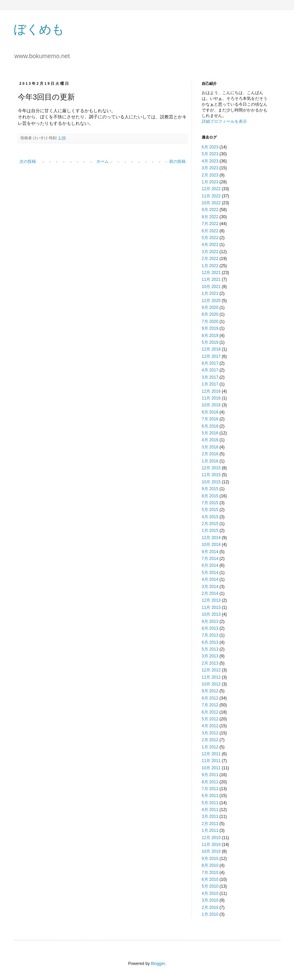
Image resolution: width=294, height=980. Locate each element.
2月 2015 (210, 524)
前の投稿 (177, 161)
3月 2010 (210, 900)
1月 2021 (210, 293)
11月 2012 (211, 677)
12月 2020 (211, 301)
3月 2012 (210, 733)
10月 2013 (211, 614)
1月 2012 (210, 747)
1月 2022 (210, 266)
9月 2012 (210, 691)
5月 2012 (210, 719)
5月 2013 (210, 649)
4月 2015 (210, 517)
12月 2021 (211, 273)
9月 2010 (210, 859)
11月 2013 (211, 607)
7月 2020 (210, 322)
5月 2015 (210, 510)
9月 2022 (210, 210)
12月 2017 (211, 356)
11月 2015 (211, 475)
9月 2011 (210, 775)
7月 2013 (210, 635)
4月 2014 (210, 579)
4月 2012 (210, 726)
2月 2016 (210, 454)
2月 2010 (210, 907)
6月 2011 (210, 796)
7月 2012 (210, 705)
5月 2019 (210, 342)
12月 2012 (211, 670)
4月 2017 (210, 370)
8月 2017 (210, 363)
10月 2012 (211, 684)
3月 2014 (210, 587)
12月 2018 (211, 349)
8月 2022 (210, 217)
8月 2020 (210, 314)
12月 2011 (211, 754)
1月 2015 (210, 531)
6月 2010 (210, 879)
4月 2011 (210, 810)
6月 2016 (210, 426)
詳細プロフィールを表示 (224, 121)
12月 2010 (211, 838)
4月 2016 (210, 440)
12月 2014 (211, 538)
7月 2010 (210, 873)
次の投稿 (28, 161)
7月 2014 (210, 559)
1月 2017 (210, 384)
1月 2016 (210, 461)
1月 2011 (210, 831)
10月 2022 (211, 203)
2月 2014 (210, 593)
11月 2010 (211, 845)
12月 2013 (211, 600)
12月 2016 (211, 391)
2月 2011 (210, 824)
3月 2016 (210, 447)
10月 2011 (211, 768)
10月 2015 (211, 482)
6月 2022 (210, 231)
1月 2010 (210, 914)
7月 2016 (210, 419)
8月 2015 (210, 496)
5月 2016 (210, 433)
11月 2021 (211, 279)
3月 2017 (210, 377)
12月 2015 (211, 468)
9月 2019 (210, 328)
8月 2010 (210, 865)
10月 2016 (211, 405)
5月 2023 (210, 154)
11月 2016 (211, 398)
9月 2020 (210, 308)
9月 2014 (210, 552)
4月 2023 (210, 161)
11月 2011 (211, 761)
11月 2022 (211, 196)
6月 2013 (210, 642)
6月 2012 (210, 712)
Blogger (158, 964)
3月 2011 (210, 816)
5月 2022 (210, 238)
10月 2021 (211, 287)
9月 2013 (210, 622)
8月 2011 (210, 782)
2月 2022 (210, 259)
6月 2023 (210, 147)
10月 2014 (211, 545)
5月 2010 (210, 886)
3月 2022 (210, 252)
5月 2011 (210, 803)
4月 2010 (210, 893)
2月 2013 (210, 663)
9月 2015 (210, 489)
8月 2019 (210, 336)
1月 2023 (210, 182)
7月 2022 (210, 224)
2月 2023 (210, 175)
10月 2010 (211, 851)
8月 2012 (210, 698)
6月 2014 (210, 565)
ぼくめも (39, 29)
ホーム (103, 161)
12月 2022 (211, 189)
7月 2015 (210, 503)
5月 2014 (210, 573)
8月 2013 (210, 628)
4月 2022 (210, 245)
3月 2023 (210, 168)
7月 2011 (210, 789)
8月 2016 (210, 412)
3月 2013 (210, 656)
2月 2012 (210, 740)
